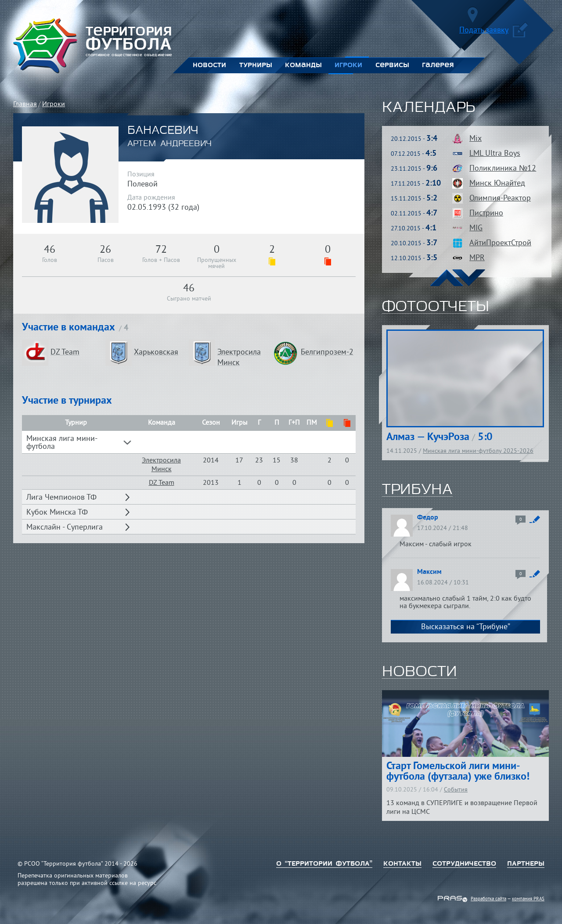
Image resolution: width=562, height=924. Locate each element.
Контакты (402, 864)
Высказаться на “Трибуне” (466, 627)
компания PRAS (528, 899)
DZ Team (162, 483)
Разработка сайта (488, 899)
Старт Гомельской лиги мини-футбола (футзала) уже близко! (458, 772)
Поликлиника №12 (503, 169)
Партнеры (526, 864)
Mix (476, 139)
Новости (209, 65)
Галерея (438, 65)
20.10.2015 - (414, 244)
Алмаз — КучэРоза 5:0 (440, 437)
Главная (25, 104)
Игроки (348, 65)
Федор (428, 518)
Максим (429, 572)
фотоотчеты (436, 307)
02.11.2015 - (414, 214)
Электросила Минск (161, 465)
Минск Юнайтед (497, 184)
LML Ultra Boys (495, 154)
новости (420, 672)
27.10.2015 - (414, 229)
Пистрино (486, 213)
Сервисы (392, 65)
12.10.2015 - (414, 259)
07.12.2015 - (414, 154)
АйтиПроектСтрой (500, 243)
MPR (477, 258)
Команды (303, 65)
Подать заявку (494, 32)
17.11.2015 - (416, 184)
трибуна (417, 490)
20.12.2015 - (414, 139)
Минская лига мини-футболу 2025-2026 (478, 451)
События (456, 790)
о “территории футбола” (324, 864)
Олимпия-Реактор (500, 199)
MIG (476, 228)
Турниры (256, 65)
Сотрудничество (464, 864)
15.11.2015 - (414, 199)
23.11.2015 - (414, 169)
